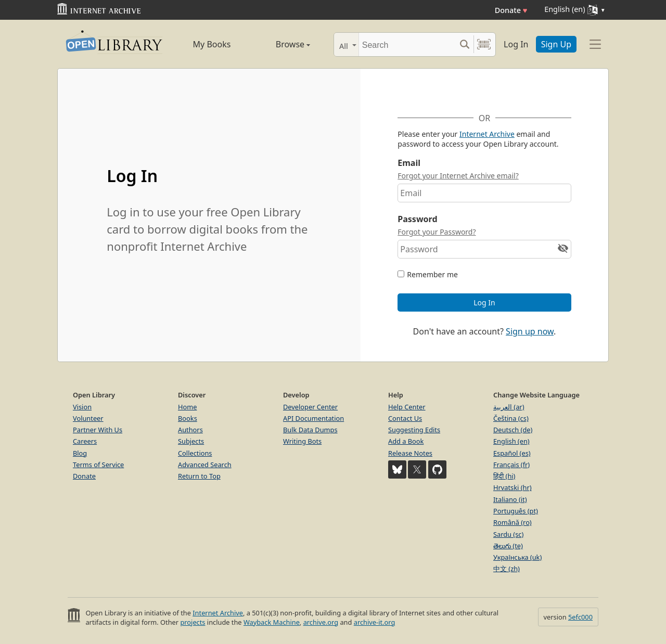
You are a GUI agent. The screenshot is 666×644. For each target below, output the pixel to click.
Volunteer (88, 418)
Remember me (432, 274)
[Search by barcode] (484, 44)
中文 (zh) (507, 569)
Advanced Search (205, 465)
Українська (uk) (517, 557)
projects (193, 622)
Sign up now (530, 331)
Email (409, 163)
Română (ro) (513, 522)
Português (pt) (516, 511)
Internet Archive (487, 134)
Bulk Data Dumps (310, 430)
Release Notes (410, 453)
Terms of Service (98, 465)
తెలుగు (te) (508, 546)
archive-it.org (375, 622)
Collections (195, 453)
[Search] (407, 44)
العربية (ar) (509, 407)
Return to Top (199, 476)
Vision (82, 407)
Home (187, 407)
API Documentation (313, 418)
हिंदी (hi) (504, 476)
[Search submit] (464, 44)
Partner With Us (98, 430)
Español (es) (512, 453)
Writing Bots (302, 441)
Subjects (191, 441)
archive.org (321, 622)
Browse (281, 44)
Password (417, 219)
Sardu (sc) (508, 534)
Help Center (407, 407)
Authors (190, 430)
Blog (80, 453)
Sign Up (556, 44)
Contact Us (405, 418)
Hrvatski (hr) (513, 487)
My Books (212, 44)
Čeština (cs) (511, 418)
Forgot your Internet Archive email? (458, 176)
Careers (85, 441)
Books (188, 418)
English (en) (511, 441)
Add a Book (406, 441)
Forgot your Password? (437, 232)
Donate (511, 10)
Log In (516, 44)
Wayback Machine (272, 622)
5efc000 (580, 617)
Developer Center (310, 407)
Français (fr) (511, 465)
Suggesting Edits (414, 430)
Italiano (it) (510, 499)
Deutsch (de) (513, 430)
